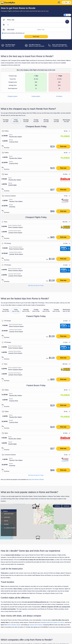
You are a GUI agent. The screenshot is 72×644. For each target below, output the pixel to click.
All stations (59, 96)
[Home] (8, 3)
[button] (38, 538)
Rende (67, 506)
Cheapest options (12, 96)
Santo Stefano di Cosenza (57, 622)
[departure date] (21, 30)
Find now (63, 146)
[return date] (53, 30)
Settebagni (43, 622)
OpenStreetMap (63, 539)
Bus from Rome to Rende (37, 480)
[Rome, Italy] (38, 20)
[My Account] (58, 2)
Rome (57, 506)
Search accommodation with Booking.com (14, 33)
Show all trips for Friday (36, 286)
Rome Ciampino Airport (14, 625)
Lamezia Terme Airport (36, 625)
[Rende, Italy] (38, 25)
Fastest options (36, 96)
